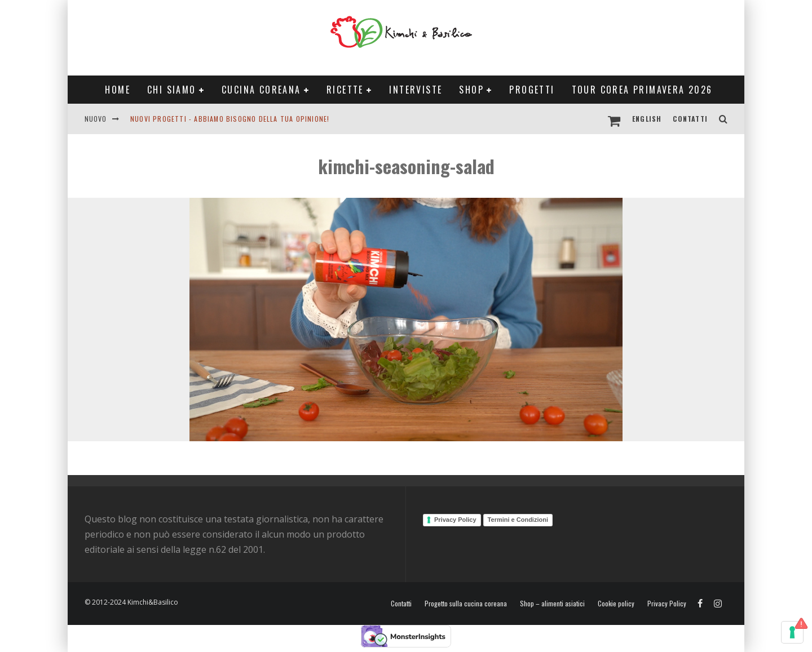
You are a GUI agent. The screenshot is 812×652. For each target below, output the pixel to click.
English (647, 119)
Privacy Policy (455, 520)
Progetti (532, 90)
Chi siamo (172, 90)
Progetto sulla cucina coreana (466, 604)
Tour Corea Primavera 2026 (642, 90)
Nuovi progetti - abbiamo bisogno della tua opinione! (230, 119)
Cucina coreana (261, 90)
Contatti (690, 119)
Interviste (416, 90)
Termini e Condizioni (518, 520)
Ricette (345, 90)
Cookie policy (616, 604)
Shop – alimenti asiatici (552, 604)
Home (118, 90)
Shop (471, 90)
